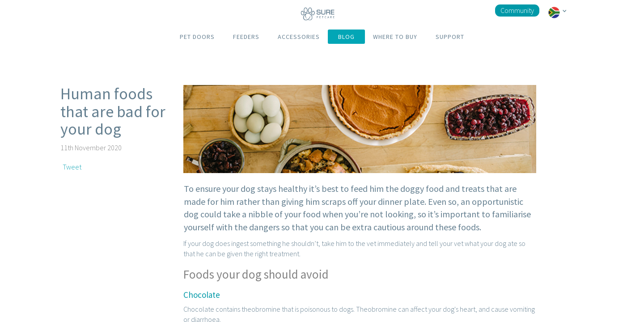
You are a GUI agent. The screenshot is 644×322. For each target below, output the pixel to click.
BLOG (346, 37)
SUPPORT (450, 37)
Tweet (72, 167)
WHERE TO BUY (395, 37)
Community (517, 10)
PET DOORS (197, 37)
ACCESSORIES (299, 37)
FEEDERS (246, 37)
